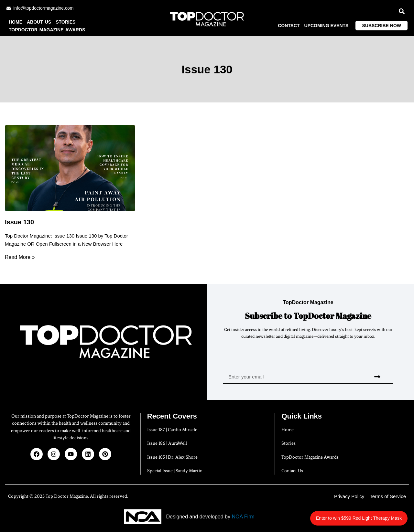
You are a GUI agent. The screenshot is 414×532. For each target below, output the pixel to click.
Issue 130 (19, 222)
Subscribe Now (381, 26)
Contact (289, 26)
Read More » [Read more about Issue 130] (20, 257)
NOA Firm (243, 517)
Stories (65, 22)
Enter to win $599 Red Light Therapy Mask (366, 515)
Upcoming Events (327, 26)
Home (16, 22)
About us (39, 22)
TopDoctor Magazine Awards (47, 30)
